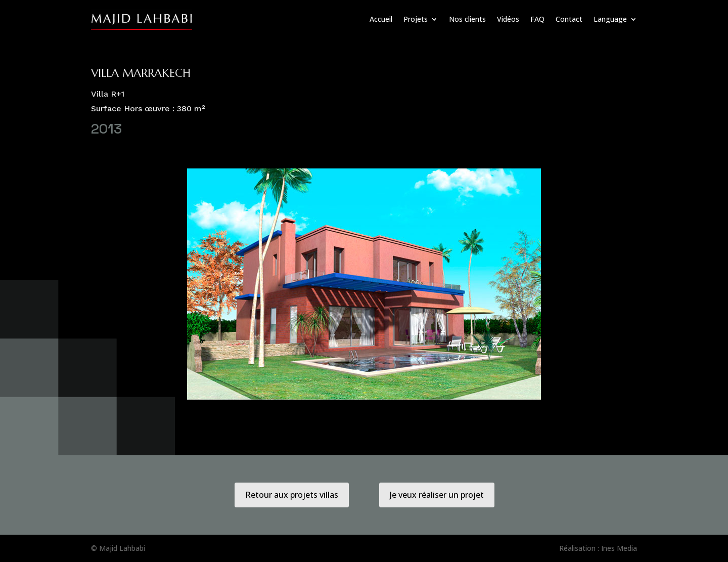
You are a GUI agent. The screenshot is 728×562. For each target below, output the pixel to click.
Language (610, 19)
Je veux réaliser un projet (437, 495)
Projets (416, 19)
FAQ (537, 19)
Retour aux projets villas (292, 495)
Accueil (381, 19)
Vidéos (508, 19)
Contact (569, 19)
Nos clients (467, 19)
